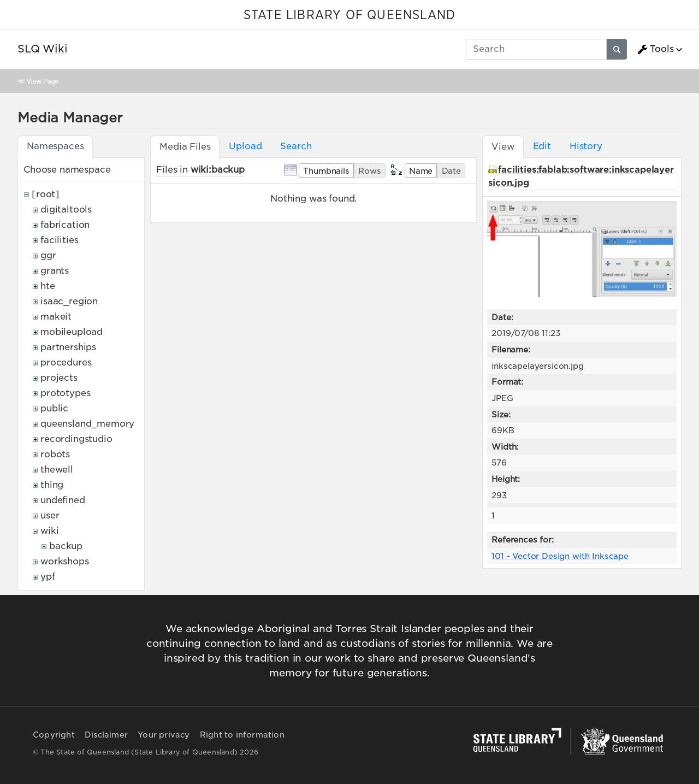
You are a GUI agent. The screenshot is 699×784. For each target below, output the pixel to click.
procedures (66, 362)
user (50, 515)
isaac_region (69, 301)
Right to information (242, 735)
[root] (46, 194)
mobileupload (72, 332)
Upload (245, 146)
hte (48, 286)
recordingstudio (76, 439)
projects (59, 378)
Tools (655, 49)
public (54, 408)
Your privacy (164, 735)
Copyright (54, 735)
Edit (542, 146)
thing (52, 485)
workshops (65, 561)
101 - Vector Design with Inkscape (560, 556)
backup (66, 546)
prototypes (65, 393)
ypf (48, 577)
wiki (49, 531)
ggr (48, 255)
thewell (57, 470)
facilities (59, 240)
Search (296, 146)
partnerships (68, 347)
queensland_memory (87, 424)
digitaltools (66, 210)
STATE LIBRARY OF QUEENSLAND (349, 15)
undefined (63, 500)
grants (55, 271)
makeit (56, 317)
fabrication (65, 225)
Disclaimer (106, 735)
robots (55, 454)
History (586, 146)
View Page (43, 81)
